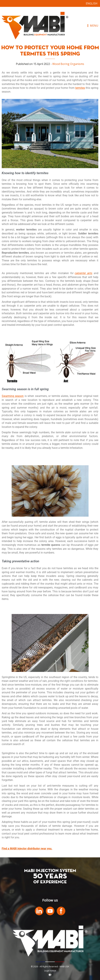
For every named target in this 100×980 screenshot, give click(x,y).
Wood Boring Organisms (68, 64)
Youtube (50, 911)
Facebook (61, 911)
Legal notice (50, 971)
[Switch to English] (92, 3)
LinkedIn (39, 911)
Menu (92, 26)
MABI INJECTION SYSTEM (50, 871)
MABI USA (35, 26)
